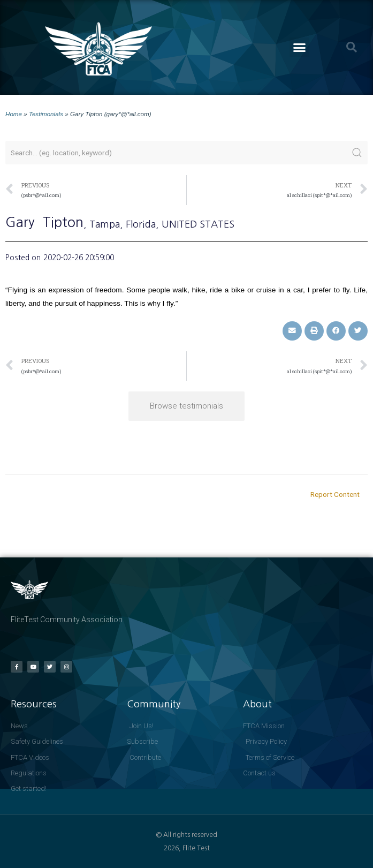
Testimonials (46, 114)
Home (14, 114)
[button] (300, 48)
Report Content (335, 494)
